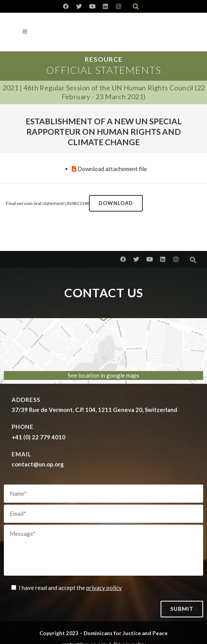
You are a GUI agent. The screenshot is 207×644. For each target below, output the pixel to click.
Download (116, 203)
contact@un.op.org (38, 464)
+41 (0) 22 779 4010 (38, 437)
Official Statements (103, 70)
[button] (136, 7)
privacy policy (104, 588)
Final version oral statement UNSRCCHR (47, 203)
